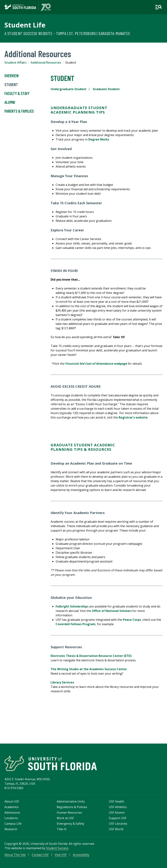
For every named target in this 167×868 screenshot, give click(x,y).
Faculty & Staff (17, 93)
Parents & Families (19, 111)
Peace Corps (132, 620)
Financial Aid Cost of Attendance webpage (96, 364)
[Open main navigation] (158, 7)
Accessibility (81, 855)
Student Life (25, 25)
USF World (116, 829)
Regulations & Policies (72, 807)
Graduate (62, 445)
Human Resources (69, 813)
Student (11, 85)
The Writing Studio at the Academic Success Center (89, 669)
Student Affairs (16, 63)
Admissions (12, 813)
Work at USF (65, 818)
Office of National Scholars (112, 611)
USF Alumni (117, 813)
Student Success (57, 848)
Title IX (62, 829)
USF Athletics (118, 807)
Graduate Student (106, 89)
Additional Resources (46, 63)
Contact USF (40, 855)
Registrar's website (133, 417)
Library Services (62, 682)
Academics (12, 807)
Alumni (10, 102)
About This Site (15, 855)
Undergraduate (69, 108)
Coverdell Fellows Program (76, 624)
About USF (12, 801)
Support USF (118, 818)
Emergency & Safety (70, 824)
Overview (12, 76)
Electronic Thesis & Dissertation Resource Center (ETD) (91, 656)
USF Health (116, 801)
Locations (11, 818)
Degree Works (99, 139)
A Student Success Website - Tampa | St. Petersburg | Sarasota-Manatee (67, 33)
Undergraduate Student (69, 89)
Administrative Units (71, 801)
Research (11, 829)
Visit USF (61, 855)
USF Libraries (118, 824)
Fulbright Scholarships (72, 606)
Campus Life (13, 824)
